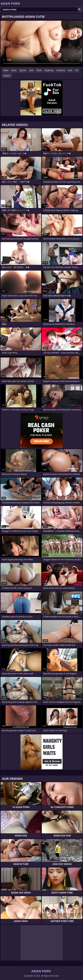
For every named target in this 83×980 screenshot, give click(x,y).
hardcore (61, 70)
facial (39, 70)
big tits (23, 70)
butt (70, 70)
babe (6, 70)
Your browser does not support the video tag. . (41, 44)
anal (31, 70)
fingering (49, 70)
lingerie (7, 76)
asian (14, 70)
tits (77, 70)
